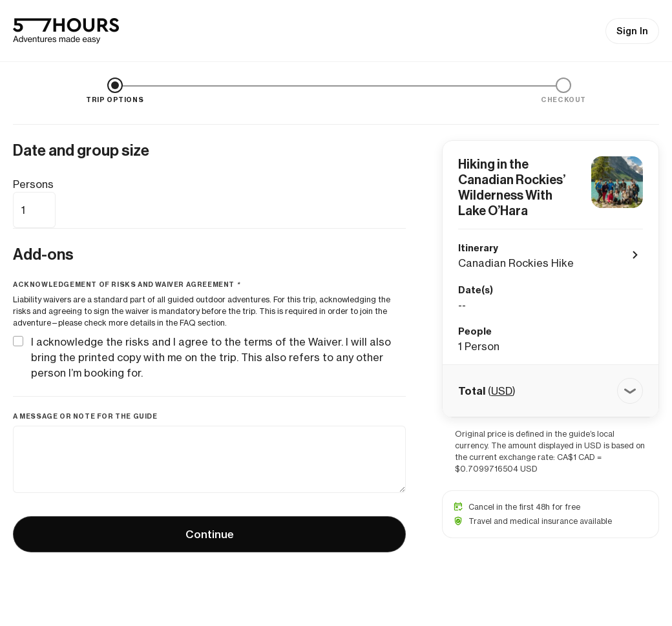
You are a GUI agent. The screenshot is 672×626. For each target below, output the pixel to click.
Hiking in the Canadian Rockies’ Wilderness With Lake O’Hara (512, 187)
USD (502, 391)
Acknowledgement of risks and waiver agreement (127, 285)
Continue (210, 534)
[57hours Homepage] (66, 31)
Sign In (632, 31)
